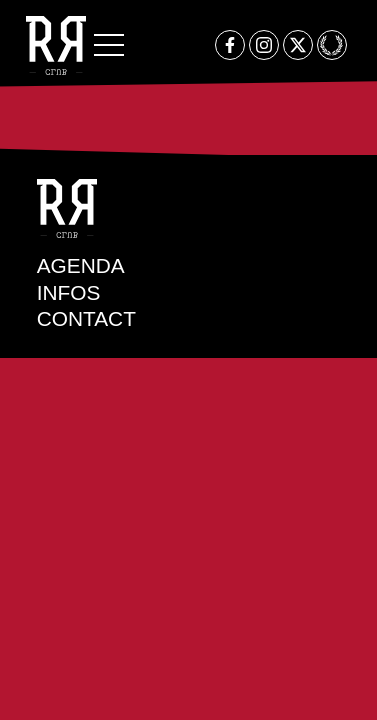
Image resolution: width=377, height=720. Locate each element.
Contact (86, 318)
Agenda (81, 265)
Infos (69, 292)
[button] (109, 45)
